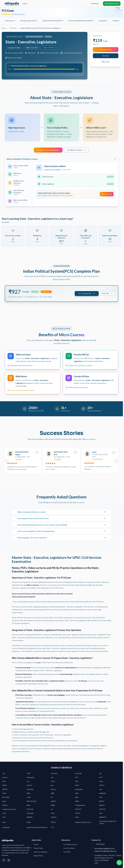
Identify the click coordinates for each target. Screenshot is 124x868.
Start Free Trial (106, 50)
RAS (77, 782)
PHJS (53, 814)
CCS (52, 828)
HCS (101, 778)
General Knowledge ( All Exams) (108, 823)
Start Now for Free (112, 3)
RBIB (53, 794)
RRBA (77, 802)
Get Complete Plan (87, 294)
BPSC (77, 786)
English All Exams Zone (83, 823)
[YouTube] (9, 861)
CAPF (29, 798)
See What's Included (76, 151)
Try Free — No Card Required (48, 151)
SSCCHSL (30, 810)
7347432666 (100, 845)
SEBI (77, 794)
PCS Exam (13, 28)
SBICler (5, 806)
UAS (101, 814)
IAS (4, 774)
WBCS (5, 786)
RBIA (29, 794)
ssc (52, 810)
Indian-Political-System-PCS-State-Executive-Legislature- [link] (41, 28)
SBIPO (102, 802)
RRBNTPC (103, 818)
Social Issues (10, 21)
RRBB (53, 806)
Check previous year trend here (24, 597)
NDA (77, 798)
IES (100, 774)
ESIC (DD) (6, 798)
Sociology (78, 774)
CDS (101, 798)
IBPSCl (53, 802)
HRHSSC (30, 818)
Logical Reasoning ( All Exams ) (37, 828)
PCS (77, 778)
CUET (5, 814)
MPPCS (5, 790)
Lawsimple (30, 814)
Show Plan (107, 294)
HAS (4, 782)
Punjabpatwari (80, 806)
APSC (53, 782)
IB (52, 798)
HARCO (54, 818)
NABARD (103, 794)
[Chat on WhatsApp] (118, 862)
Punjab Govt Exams (9, 810)
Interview (54, 774)
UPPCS (102, 786)
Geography (104, 21)
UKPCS (29, 786)
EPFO (4, 794)
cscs (28, 782)
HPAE (29, 823)
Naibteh (102, 806)
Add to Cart (106, 62)
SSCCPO (78, 810)
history (5, 778)
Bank (4, 802)
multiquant (6, 828)
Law (52, 778)
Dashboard (95, 3)
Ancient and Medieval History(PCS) (82, 21)
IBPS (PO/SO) (32, 802)
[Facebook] (4, 861)
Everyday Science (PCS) (29, 21)
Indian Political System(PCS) (53, 21)
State (101, 782)
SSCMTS (102, 810)
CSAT (29, 774)
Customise (6, 223)
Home (4, 28)
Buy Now (106, 56)
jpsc (52, 786)
